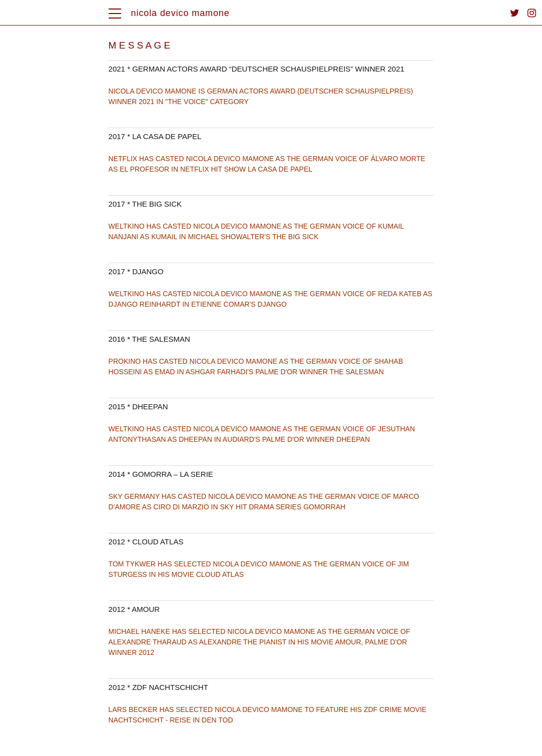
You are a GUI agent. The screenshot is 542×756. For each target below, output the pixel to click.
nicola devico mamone (180, 13)
